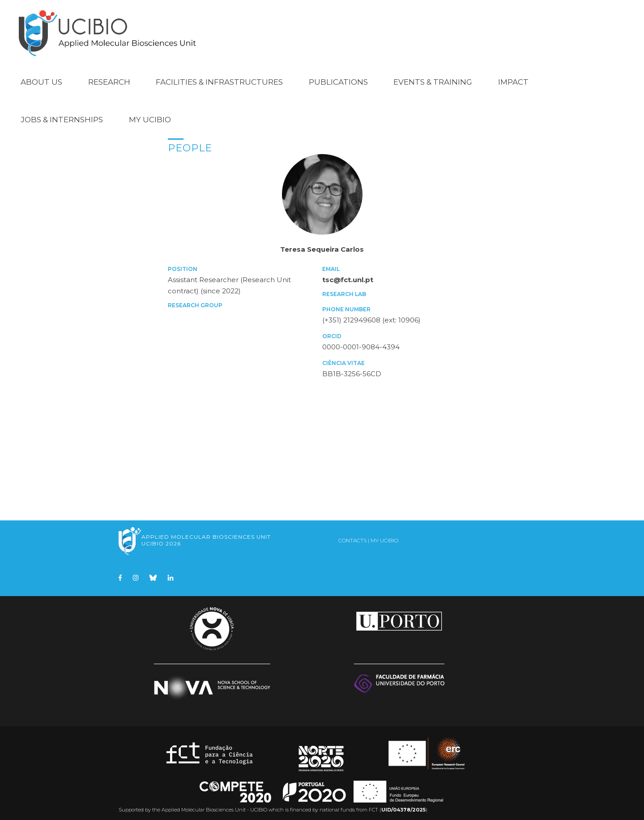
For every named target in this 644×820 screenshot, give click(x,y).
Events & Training (433, 77)
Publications (338, 77)
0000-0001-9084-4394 (361, 342)
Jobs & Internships (62, 115)
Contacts (352, 535)
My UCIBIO (150, 115)
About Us (41, 77)
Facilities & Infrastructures (219, 77)
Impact (513, 77)
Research (109, 77)
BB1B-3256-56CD (352, 369)
